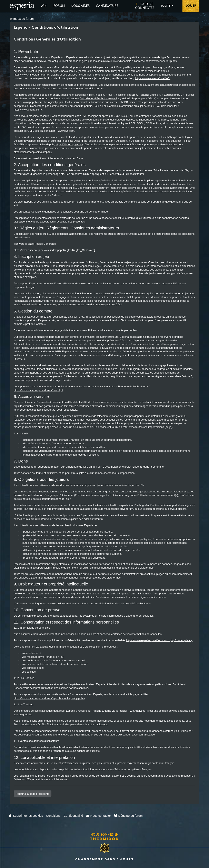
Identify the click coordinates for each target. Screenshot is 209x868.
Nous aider (80, 6)
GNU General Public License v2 (98, 98)
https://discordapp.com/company (33, 152)
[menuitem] (26, 816)
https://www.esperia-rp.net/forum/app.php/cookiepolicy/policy (49, 698)
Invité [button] (166, 6)
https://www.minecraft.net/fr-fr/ (31, 75)
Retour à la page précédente (33, 794)
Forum (59, 6)
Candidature (107, 6)
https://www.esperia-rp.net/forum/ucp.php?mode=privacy (159, 640)
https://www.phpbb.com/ (28, 110)
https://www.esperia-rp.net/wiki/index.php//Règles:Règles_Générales (54, 250)
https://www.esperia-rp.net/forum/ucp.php (38, 390)
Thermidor (104, 839)
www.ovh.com (66, 131)
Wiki (44, 6)
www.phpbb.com (33, 102)
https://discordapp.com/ (69, 144)
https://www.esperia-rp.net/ (74, 763)
